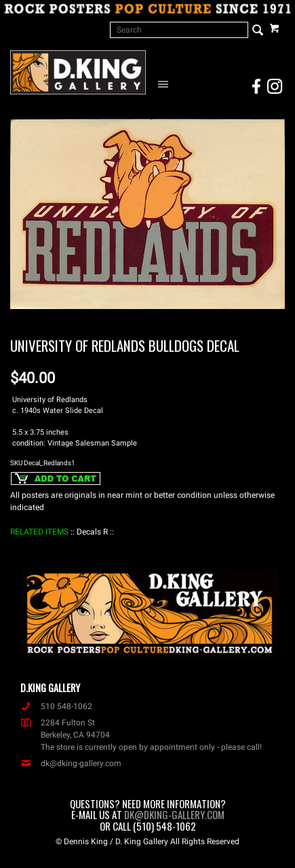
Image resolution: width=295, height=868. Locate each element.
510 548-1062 (56, 706)
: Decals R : (92, 532)
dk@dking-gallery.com (71, 763)
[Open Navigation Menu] (165, 84)
